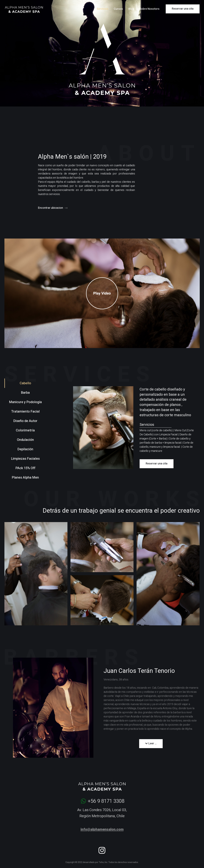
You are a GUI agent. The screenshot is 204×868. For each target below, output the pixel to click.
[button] (102, 293)
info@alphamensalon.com (102, 829)
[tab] (24, 383)
